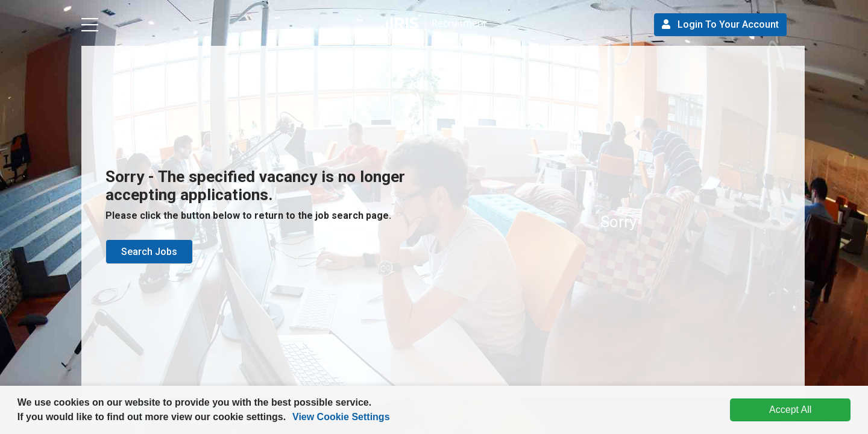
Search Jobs (149, 252)
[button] (291, 418)
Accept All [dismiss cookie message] (790, 410)
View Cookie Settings (341, 417)
